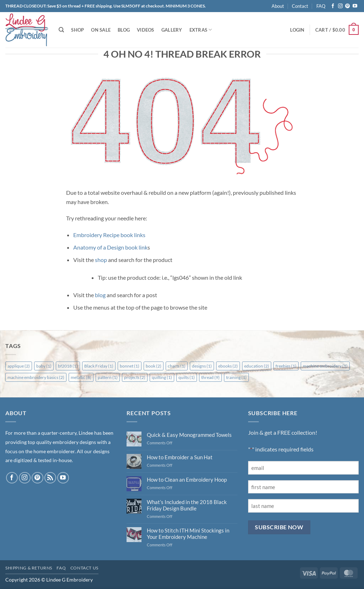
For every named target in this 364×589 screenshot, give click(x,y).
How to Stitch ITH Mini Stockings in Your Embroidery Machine (188, 534)
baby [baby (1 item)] (44, 366)
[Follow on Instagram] (340, 6)
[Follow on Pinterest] (347, 6)
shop (101, 260)
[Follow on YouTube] (355, 6)
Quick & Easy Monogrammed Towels (189, 435)
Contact (300, 6)
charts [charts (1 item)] (177, 366)
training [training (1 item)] (236, 377)
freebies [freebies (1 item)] (286, 366)
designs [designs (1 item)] (202, 366)
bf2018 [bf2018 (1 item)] (68, 366)
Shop (77, 30)
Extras (201, 30)
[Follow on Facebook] (333, 6)
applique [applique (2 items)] (19, 366)
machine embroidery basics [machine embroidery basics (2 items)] (36, 377)
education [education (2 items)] (257, 366)
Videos (146, 30)
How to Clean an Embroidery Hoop (187, 480)
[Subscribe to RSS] (50, 478)
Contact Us (84, 568)
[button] (297, 30)
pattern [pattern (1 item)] (108, 377)
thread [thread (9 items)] (210, 377)
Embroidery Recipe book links (109, 235)
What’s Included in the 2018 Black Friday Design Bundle (187, 505)
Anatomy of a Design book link (110, 247)
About (278, 6)
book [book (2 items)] (154, 366)
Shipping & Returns (29, 568)
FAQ (321, 6)
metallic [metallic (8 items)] (81, 377)
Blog (124, 30)
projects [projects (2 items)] (135, 377)
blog (100, 295)
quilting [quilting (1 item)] (162, 377)
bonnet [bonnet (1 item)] (130, 366)
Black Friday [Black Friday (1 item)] (99, 366)
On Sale (101, 30)
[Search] (61, 30)
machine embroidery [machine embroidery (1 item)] (325, 366)
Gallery (172, 30)
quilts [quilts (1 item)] (187, 377)
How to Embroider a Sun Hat (180, 457)
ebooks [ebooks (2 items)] (228, 366)
